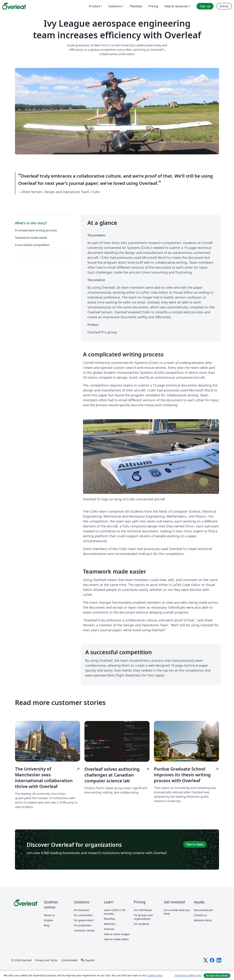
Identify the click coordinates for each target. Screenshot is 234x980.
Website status (203, 920)
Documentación (203, 910)
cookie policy (155, 975)
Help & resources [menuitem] (176, 6)
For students (141, 924)
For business (82, 910)
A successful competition (32, 245)
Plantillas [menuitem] (136, 6)
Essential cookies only (188, 975)
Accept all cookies (217, 976)
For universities (83, 915)
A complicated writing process (36, 230)
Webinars (110, 924)
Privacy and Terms (46, 960)
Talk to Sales (195, 844)
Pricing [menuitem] (153, 6)
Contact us (200, 915)
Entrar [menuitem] (224, 6)
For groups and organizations (143, 917)
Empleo (48, 920)
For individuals (143, 910)
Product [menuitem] (94, 6)
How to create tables (116, 939)
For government (84, 920)
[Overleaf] (14, 6)
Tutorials (109, 929)
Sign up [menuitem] (205, 6)
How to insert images (117, 934)
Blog (47, 925)
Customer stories (84, 930)
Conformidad (69, 960)
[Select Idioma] (87, 960)
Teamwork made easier (31, 238)
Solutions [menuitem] (115, 6)
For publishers (83, 925)
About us (49, 915)
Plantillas (109, 919)
